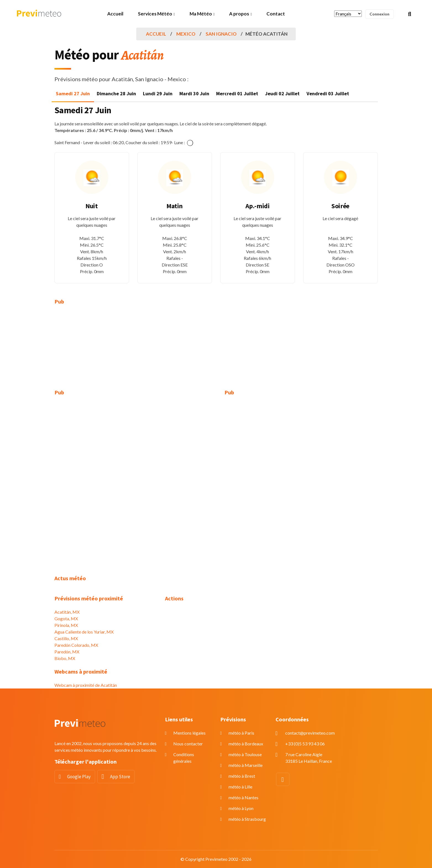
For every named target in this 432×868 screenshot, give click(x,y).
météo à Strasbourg (247, 819)
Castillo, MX (66, 638)
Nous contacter (188, 744)
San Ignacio (221, 34)
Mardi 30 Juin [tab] (194, 93)
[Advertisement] (106, 350)
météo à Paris (241, 733)
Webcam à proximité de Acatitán (86, 685)
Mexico (186, 34)
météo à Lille (240, 787)
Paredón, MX (67, 652)
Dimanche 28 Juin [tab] (116, 93)
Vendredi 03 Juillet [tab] (328, 93)
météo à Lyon (241, 808)
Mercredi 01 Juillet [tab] (237, 93)
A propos (239, 14)
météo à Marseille (246, 765)
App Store (120, 777)
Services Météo (155, 14)
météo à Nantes (244, 797)
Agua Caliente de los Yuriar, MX (84, 632)
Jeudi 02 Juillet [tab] (282, 93)
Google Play (79, 777)
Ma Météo (201, 14)
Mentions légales (189, 733)
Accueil (115, 14)
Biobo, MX (65, 658)
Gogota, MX (66, 618)
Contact (276, 14)
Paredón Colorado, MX (76, 645)
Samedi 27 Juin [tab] (73, 93)
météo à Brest (242, 776)
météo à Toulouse (245, 754)
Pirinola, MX (66, 625)
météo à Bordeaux (246, 744)
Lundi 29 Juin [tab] (158, 93)
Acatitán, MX (67, 612)
